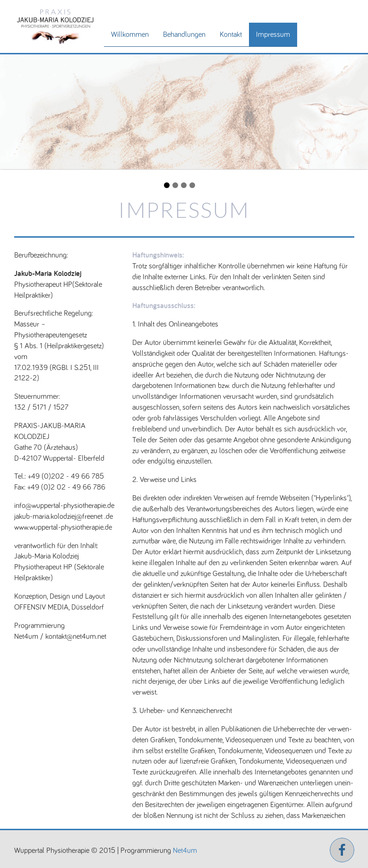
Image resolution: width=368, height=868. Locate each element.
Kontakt (231, 34)
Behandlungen (184, 34)
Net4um (185, 851)
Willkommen (130, 34)
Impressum (273, 34)
